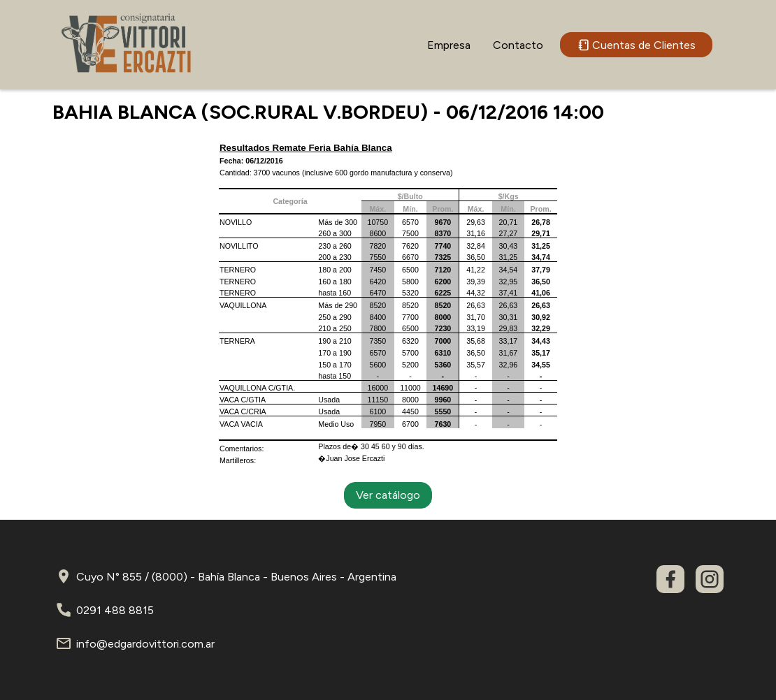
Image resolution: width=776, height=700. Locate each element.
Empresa (449, 45)
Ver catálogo (388, 495)
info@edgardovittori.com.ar (145, 644)
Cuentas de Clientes (636, 45)
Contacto (518, 45)
